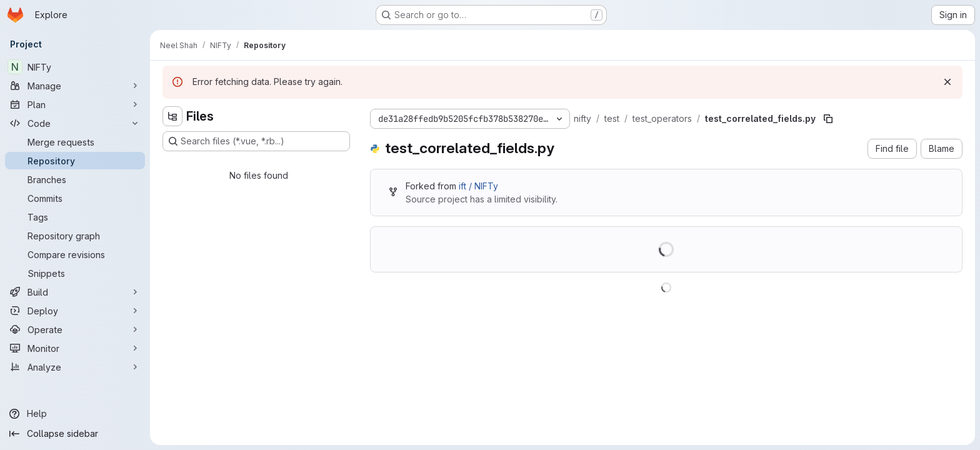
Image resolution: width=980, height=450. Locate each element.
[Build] (75, 292)
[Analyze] (75, 367)
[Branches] (75, 179)
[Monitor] (75, 348)
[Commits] (75, 198)
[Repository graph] (75, 236)
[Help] (75, 414)
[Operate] (75, 329)
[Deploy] (75, 311)
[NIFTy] (75, 67)
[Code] (75, 123)
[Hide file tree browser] (172, 116)
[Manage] (75, 86)
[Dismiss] (947, 82)
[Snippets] (75, 273)
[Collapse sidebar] (75, 434)
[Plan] (75, 104)
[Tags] (75, 217)
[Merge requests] (75, 142)
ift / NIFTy (478, 186)
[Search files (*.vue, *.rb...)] (256, 141)
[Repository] (75, 161)
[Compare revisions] (75, 254)
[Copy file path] (828, 119)
